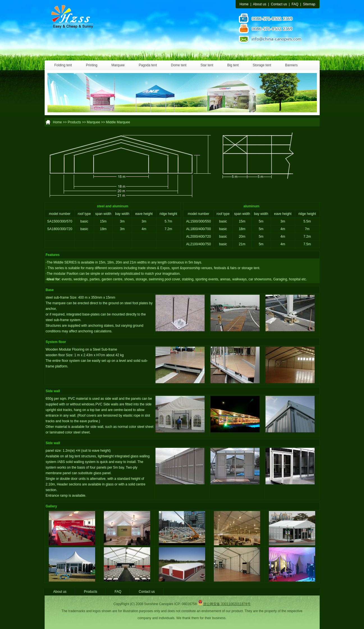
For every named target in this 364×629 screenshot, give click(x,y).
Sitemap (309, 4)
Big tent (233, 65)
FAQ (295, 4)
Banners (291, 65)
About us (259, 4)
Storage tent (262, 65)
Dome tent (179, 65)
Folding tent (63, 65)
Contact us (279, 4)
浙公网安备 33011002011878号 (224, 604)
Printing (92, 65)
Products (91, 592)
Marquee (118, 65)
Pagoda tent (148, 65)
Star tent (207, 65)
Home (244, 4)
